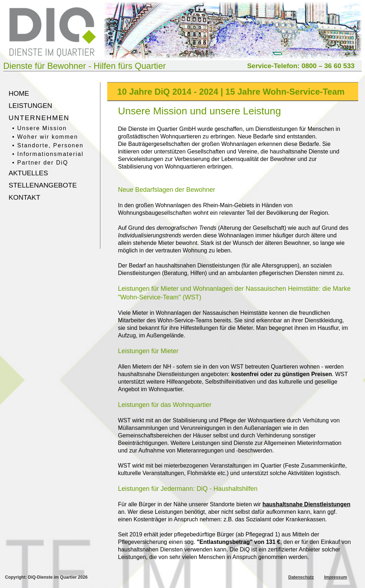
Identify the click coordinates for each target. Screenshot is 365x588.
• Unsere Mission (39, 128)
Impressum (336, 577)
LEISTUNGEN (30, 106)
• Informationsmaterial (48, 154)
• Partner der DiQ (40, 163)
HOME (19, 93)
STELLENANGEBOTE (43, 185)
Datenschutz (301, 577)
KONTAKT (24, 197)
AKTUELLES (28, 173)
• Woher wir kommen (45, 137)
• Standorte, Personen (48, 145)
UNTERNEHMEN (39, 118)
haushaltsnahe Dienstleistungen (306, 504)
